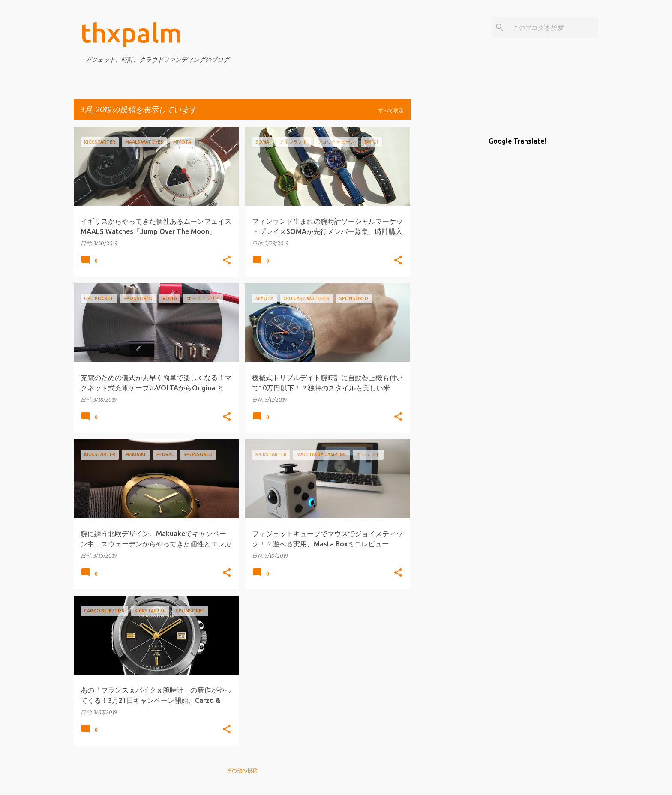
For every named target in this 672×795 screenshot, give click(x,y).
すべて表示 (391, 110)
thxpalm (131, 33)
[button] (227, 261)
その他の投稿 (242, 770)
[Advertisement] (444, 255)
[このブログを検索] (553, 27)
